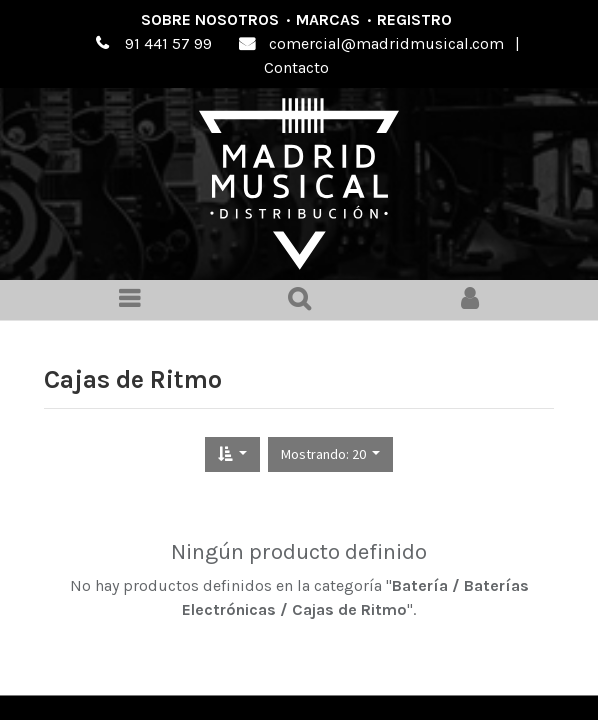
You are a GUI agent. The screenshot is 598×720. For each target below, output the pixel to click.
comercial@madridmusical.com (386, 43)
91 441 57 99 (168, 43)
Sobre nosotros (210, 19)
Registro (414, 19)
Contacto (296, 67)
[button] (232, 454)
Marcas (328, 19)
